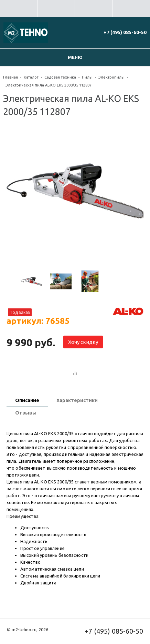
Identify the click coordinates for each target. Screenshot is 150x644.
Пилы (87, 77)
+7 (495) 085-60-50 (125, 32)
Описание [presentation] (27, 400)
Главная (10, 77)
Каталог (31, 77)
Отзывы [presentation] (26, 413)
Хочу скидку (83, 342)
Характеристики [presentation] (77, 400)
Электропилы (111, 77)
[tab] (27, 401)
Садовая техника (60, 77)
